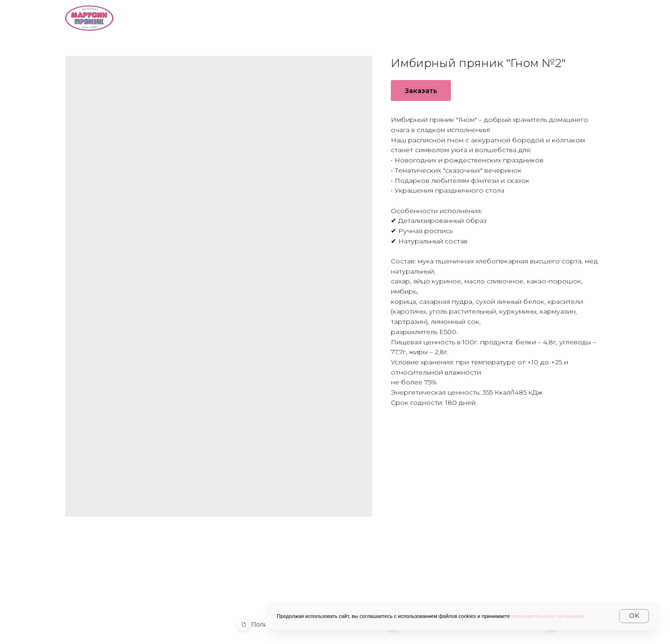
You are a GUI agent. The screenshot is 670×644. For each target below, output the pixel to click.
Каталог (354, 17)
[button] (244, 624)
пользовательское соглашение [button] (548, 616)
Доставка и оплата (437, 17)
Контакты (523, 17)
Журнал (586, 17)
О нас (298, 17)
